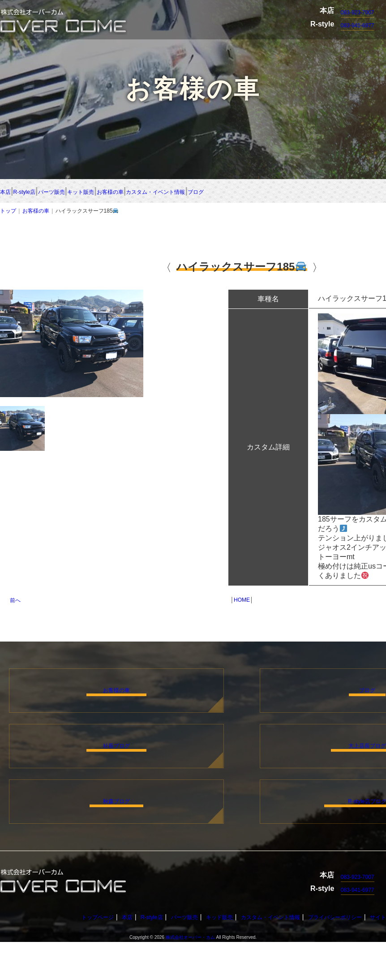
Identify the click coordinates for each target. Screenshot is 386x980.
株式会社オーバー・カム (190, 975)
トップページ (78, 955)
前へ (15, 602)
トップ (8, 213)
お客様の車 (268, 192)
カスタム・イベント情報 (273, 955)
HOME (242, 602)
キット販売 (199, 192)
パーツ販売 (129, 192)
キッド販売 (215, 955)
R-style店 (62, 192)
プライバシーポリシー (347, 955)
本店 (9, 192)
